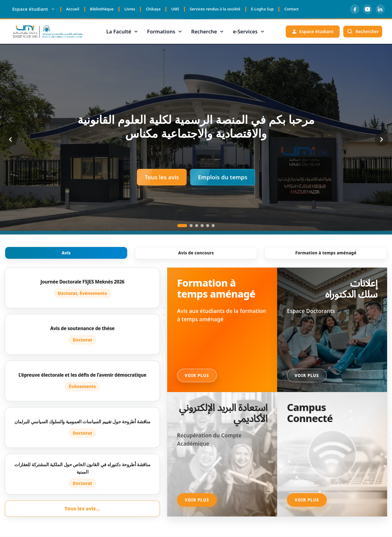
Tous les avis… (82, 508)
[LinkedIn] (380, 9)
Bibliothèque (102, 9)
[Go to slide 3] (197, 226)
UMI (175, 9)
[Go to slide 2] (191, 226)
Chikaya (153, 9)
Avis (66, 253)
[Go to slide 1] (182, 226)
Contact (291, 9)
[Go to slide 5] (208, 226)
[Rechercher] (362, 32)
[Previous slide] (10, 139)
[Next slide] (382, 139)
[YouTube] (366, 9)
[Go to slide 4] (202, 226)
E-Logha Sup (262, 9)
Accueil (73, 9)
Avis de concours (196, 253)
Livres (130, 9)
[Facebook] (353, 9)
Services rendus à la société (215, 9)
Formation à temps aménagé (326, 253)
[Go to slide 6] (213, 226)
